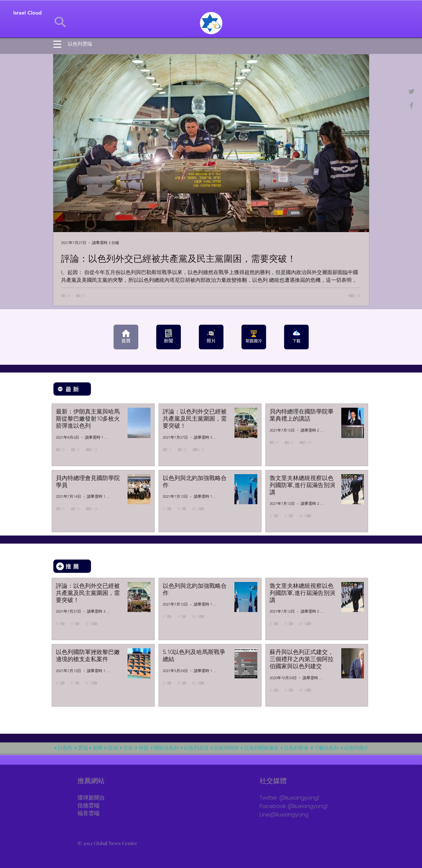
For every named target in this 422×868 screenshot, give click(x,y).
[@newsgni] (412, 92)
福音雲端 (88, 814)
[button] (57, 44)
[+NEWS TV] (412, 105)
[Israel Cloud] (27, 13)
